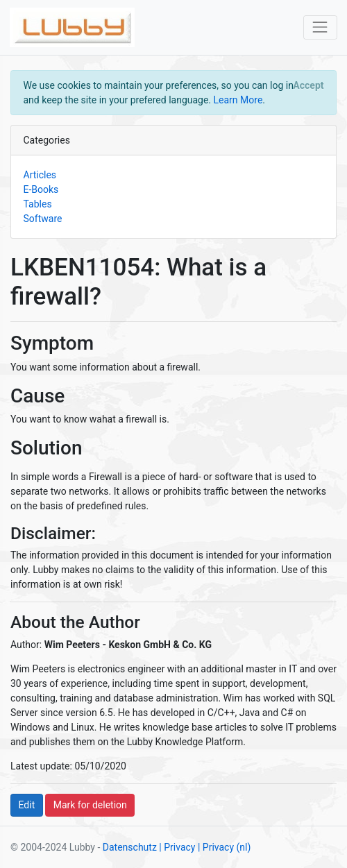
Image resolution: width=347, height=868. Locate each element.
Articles (40, 175)
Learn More (238, 100)
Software (43, 219)
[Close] (308, 85)
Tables (38, 204)
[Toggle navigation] (320, 27)
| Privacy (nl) (224, 847)
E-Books (41, 189)
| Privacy (177, 847)
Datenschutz (130, 847)
